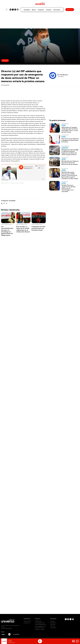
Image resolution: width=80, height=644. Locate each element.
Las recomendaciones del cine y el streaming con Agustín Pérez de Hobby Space (7, 231)
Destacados (57, 10)
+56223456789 (38, 621)
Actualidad (27, 10)
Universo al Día (65, 148)
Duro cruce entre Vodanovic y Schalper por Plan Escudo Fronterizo (70, 140)
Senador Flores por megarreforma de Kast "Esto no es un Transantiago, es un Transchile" (68, 188)
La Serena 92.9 (53, 628)
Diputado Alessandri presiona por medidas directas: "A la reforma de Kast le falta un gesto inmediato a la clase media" (70, 175)
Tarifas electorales (27, 621)
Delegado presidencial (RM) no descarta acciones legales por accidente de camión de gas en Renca (70, 152)
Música (34, 10)
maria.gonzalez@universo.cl (41, 624)
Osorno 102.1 (53, 626)
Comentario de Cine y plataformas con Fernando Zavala (38, 228)
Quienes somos (27, 623)
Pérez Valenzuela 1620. (40, 628)
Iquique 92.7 (53, 621)
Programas (41, 10)
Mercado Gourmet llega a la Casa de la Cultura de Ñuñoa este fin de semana (70, 163)
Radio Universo (5, 183)
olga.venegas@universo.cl (40, 626)
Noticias (64, 125)
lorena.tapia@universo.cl (40, 623)
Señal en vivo (70, 10)
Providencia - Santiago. (40, 629)
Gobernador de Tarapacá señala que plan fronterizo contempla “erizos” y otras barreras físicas (70, 130)
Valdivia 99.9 (53, 624)
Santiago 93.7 (53, 623)
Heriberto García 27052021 (17, 183)
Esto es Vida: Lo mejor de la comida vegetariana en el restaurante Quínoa (23, 229)
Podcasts (49, 10)
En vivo (10, 641)
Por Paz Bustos (63, 75)
